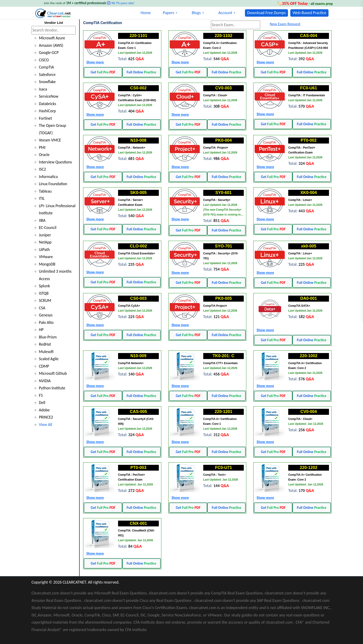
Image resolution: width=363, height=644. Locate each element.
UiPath (45, 250)
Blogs (196, 13)
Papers (168, 13)
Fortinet (46, 118)
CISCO (44, 60)
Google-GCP (49, 53)
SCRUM (45, 300)
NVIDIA (45, 381)
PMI (42, 147)
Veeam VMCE (50, 140)
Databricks (48, 104)
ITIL (42, 198)
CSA (42, 308)
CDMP (44, 366)
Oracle (44, 155)
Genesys (46, 315)
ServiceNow (49, 96)
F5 (41, 395)
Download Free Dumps (266, 13)
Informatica (49, 177)
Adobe (44, 410)
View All (46, 425)
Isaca (43, 89)
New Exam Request (285, 24)
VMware (46, 257)
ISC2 (43, 169)
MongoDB (47, 264)
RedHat (45, 344)
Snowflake (48, 82)
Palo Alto (46, 322)
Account (225, 13)
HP (41, 330)
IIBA (42, 220)
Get (103, 72)
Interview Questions (56, 162)
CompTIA (47, 67)
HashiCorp (48, 111)
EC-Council (48, 228)
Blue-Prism (48, 337)
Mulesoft (47, 352)
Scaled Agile (49, 359)
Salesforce (47, 75)
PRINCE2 (46, 417)
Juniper (45, 235)
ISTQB (44, 293)
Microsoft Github (53, 373)
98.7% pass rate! (123, 3)
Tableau (45, 191)
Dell (42, 403)
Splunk (45, 286)
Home (146, 13)
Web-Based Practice (309, 13)
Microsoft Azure (52, 38)
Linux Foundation (53, 184)
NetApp (45, 242)
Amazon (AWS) (51, 45)
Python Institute (52, 388)
